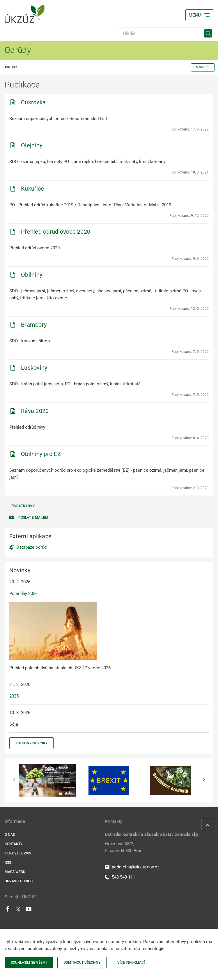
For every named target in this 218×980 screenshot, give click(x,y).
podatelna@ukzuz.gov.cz (132, 867)
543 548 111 (120, 877)
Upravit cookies (20, 881)
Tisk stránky (23, 506)
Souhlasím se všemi (29, 963)
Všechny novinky (31, 743)
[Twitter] (18, 911)
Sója (14, 724)
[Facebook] (8, 911)
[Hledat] (166, 33)
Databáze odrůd (31, 547)
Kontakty (14, 844)
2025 (14, 696)
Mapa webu (15, 872)
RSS (8, 863)
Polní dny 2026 (23, 593)
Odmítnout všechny (82, 963)
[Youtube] (29, 911)
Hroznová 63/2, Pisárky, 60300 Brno (124, 847)
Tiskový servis (18, 853)
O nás (10, 835)
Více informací (131, 963)
